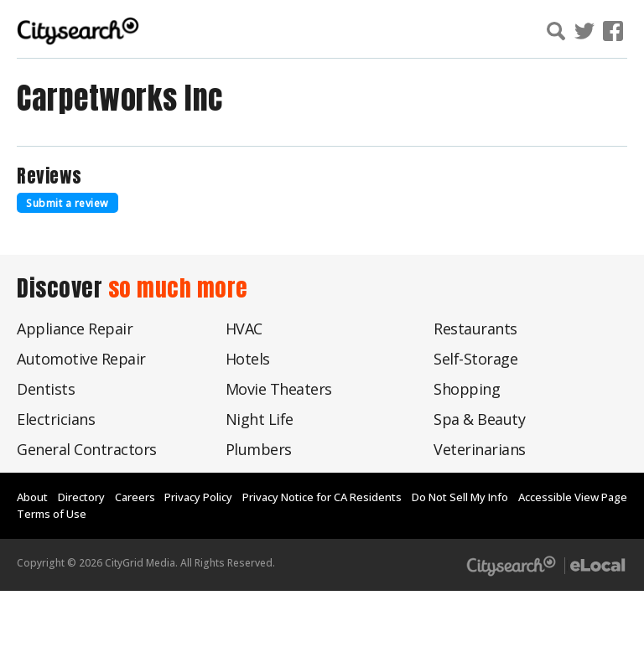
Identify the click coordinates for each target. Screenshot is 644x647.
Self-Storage (475, 359)
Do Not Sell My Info (460, 497)
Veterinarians (480, 449)
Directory (81, 497)
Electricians (56, 419)
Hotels (248, 359)
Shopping (467, 389)
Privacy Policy (198, 497)
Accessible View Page (573, 497)
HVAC (244, 329)
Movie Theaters (279, 389)
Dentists (46, 389)
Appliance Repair (75, 329)
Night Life (260, 419)
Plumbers (259, 449)
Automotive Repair (81, 359)
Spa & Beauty (479, 419)
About (32, 497)
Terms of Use (52, 514)
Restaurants (475, 329)
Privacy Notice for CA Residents (322, 497)
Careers (135, 497)
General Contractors (87, 449)
